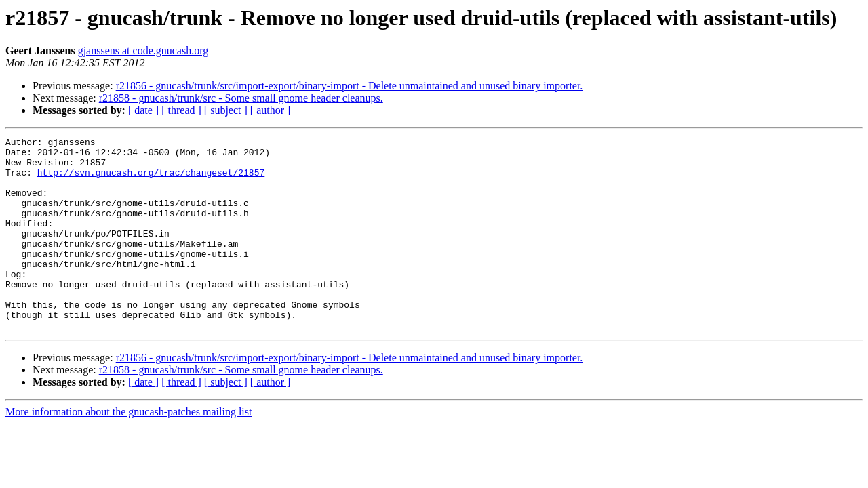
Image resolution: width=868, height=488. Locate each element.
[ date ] (143, 110)
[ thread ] (181, 110)
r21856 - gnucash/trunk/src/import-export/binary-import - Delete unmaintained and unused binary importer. (350, 86)
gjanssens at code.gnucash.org (143, 50)
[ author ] (271, 110)
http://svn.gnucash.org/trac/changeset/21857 (151, 180)
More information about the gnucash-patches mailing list (129, 450)
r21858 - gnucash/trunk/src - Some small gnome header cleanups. (241, 98)
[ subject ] (226, 110)
